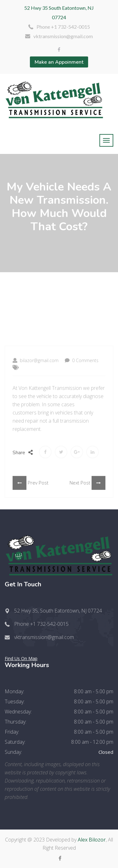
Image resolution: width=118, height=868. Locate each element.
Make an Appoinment (59, 62)
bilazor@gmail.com (36, 381)
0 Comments (82, 381)
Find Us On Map (21, 658)
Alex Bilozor (92, 840)
